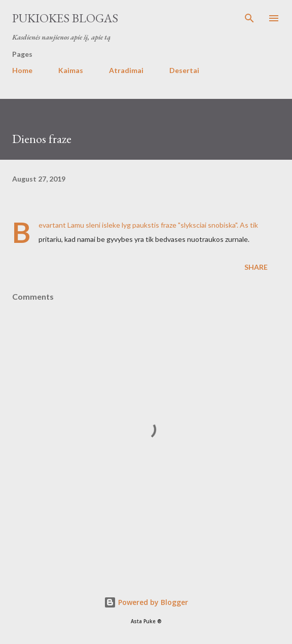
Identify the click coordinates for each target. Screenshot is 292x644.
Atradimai (126, 70)
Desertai (184, 70)
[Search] (249, 18)
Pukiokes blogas (65, 18)
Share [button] (256, 267)
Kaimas (71, 70)
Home (22, 70)
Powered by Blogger (146, 602)
